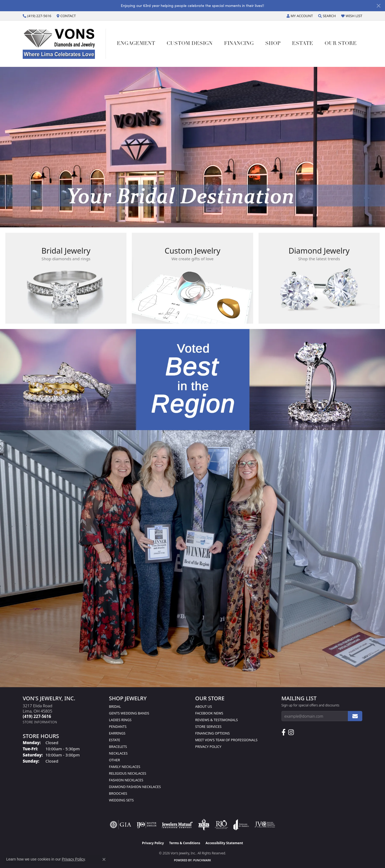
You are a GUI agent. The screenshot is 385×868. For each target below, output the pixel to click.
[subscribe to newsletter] (355, 716)
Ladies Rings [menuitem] (120, 720)
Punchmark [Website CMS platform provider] (202, 860)
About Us (204, 706)
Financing (239, 44)
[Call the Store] (37, 716)
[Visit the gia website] (121, 825)
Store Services (208, 726)
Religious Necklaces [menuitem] (128, 773)
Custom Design (190, 44)
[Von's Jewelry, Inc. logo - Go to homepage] (64, 44)
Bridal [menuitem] (115, 706)
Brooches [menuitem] (118, 793)
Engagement (136, 44)
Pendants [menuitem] (118, 726)
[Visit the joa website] (241, 825)
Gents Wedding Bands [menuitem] (129, 713)
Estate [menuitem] (115, 740)
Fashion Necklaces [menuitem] (126, 780)
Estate (303, 44)
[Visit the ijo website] (147, 825)
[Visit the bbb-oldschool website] (204, 825)
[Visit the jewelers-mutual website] (177, 825)
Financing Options (212, 733)
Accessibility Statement (224, 843)
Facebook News (209, 713)
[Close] (378, 6)
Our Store (341, 44)
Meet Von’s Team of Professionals (226, 740)
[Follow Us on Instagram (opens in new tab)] (291, 732)
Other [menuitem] (115, 760)
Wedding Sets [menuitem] (122, 800)
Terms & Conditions (185, 843)
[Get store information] (40, 722)
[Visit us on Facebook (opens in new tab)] (284, 732)
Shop (273, 44)
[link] (37, 16)
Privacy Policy (208, 747)
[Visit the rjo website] (221, 825)
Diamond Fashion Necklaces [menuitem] (135, 787)
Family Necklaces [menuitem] (125, 767)
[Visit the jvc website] (265, 825)
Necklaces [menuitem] (118, 753)
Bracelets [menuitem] (118, 747)
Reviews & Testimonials (216, 720)
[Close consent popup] (104, 859)
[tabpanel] (192, 147)
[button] (300, 16)
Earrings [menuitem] (117, 733)
